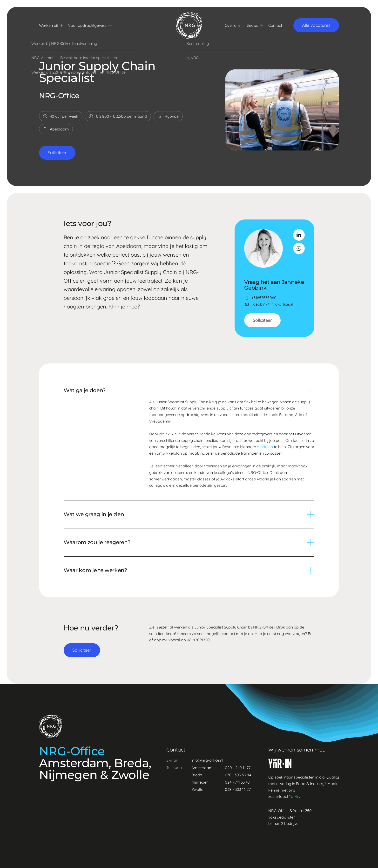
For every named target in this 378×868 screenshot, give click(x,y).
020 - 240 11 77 (238, 768)
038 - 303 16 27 (238, 789)
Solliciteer (57, 153)
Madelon (265, 447)
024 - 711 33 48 (237, 782)
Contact (275, 25)
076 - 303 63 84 (238, 775)
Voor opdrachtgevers (90, 25)
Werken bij (51, 25)
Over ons (233, 25)
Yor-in (294, 796)
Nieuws (254, 25)
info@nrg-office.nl (207, 760)
